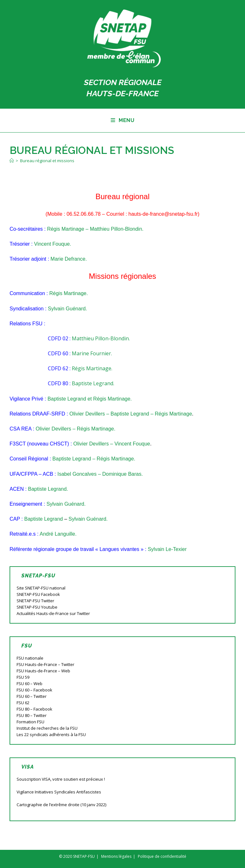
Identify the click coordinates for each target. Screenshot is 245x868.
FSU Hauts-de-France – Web (43, 671)
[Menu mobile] (123, 120)
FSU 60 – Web (30, 684)
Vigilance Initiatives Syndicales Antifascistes (59, 792)
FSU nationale (30, 658)
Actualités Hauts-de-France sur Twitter (53, 613)
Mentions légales (116, 856)
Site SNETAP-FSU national (41, 588)
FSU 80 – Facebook (34, 709)
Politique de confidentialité (162, 856)
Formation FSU (30, 722)
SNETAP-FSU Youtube (37, 607)
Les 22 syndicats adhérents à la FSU (51, 734)
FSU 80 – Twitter (32, 715)
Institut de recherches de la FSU (47, 728)
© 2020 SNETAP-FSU (77, 856)
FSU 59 (23, 677)
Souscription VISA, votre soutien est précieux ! (61, 779)
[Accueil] (12, 161)
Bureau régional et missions (47, 161)
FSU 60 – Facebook (34, 690)
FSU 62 (23, 703)
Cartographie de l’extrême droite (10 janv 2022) (61, 805)
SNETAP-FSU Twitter (35, 601)
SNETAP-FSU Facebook (38, 594)
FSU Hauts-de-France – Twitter (45, 664)
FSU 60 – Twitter (32, 696)
